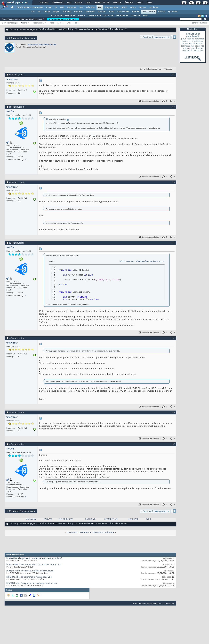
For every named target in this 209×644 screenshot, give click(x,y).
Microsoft (72, 7)
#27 (173, 444)
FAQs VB (48, 519)
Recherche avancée (199, 23)
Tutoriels (58, 3)
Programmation (112, 7)
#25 (173, 338)
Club (149, 3)
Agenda (60, 23)
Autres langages (27, 30)
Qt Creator (173, 12)
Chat (88, 3)
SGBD (124, 7)
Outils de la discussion (150, 69)
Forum (13, 30)
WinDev (136, 12)
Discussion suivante (103, 533)
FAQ (69, 3)
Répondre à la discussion (21, 38)
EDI (100, 7)
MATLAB (102, 12)
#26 (173, 412)
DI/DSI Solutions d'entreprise (30, 7)
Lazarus (161, 12)
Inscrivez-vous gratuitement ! (63, 19)
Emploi (117, 3)
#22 (173, 107)
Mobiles (143, 7)
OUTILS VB (109, 16)
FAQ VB (81, 16)
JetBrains (67, 12)
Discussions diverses (84, 30)
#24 (173, 243)
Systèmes (154, 7)
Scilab (111, 12)
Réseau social (38, 23)
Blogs (78, 3)
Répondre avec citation (149, 101)
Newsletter (102, 3)
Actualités (31, 519)
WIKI (145, 16)
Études (128, 3)
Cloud (49, 7)
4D (39, 12)
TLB (93, 136)
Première (160, 37)
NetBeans (90, 12)
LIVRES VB (136, 16)
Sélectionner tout (127, 261)
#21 (173, 74)
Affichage (168, 69)
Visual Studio (123, 12)
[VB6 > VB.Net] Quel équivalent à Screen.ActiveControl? (33, 565)
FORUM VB (70, 16)
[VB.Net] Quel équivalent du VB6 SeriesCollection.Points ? (34, 559)
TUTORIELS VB (94, 16)
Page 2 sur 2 (148, 37)
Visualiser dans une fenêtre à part (150, 261)
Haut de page (169, 603)
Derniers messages (10, 23)
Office (133, 7)
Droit (139, 3)
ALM (62, 7)
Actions (24, 23)
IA (56, 7)
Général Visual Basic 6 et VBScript (55, 30)
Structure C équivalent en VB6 (42, 45)
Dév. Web (91, 7)
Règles (77, 23)
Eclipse (56, 12)
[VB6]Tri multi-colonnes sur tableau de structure (30, 571)
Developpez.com (154, 603)
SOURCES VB (122, 16)
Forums (44, 3)
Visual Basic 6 (149, 12)
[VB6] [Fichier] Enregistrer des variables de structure (32, 584)
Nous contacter (139, 603)
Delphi (47, 12)
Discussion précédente (79, 533)
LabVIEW (78, 12)
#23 (173, 182)
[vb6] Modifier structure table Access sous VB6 (29, 577)
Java (81, 7)
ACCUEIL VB (57, 16)
